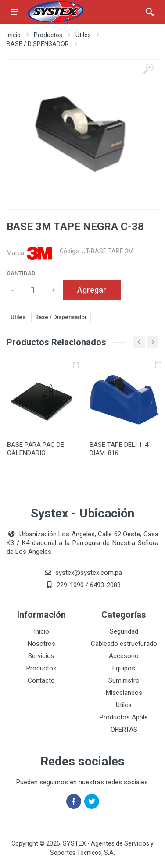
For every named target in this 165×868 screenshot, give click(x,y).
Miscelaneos (124, 693)
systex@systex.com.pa (89, 573)
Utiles (83, 35)
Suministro (124, 680)
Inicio (14, 35)
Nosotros (41, 644)
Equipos (124, 668)
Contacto (41, 680)
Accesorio (124, 656)
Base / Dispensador (61, 317)
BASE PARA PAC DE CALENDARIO (36, 449)
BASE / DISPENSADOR (38, 44)
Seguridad (124, 631)
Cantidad (21, 273)
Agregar (92, 290)
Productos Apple (124, 717)
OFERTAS (124, 730)
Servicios (41, 656)
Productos (48, 35)
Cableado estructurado (124, 644)
